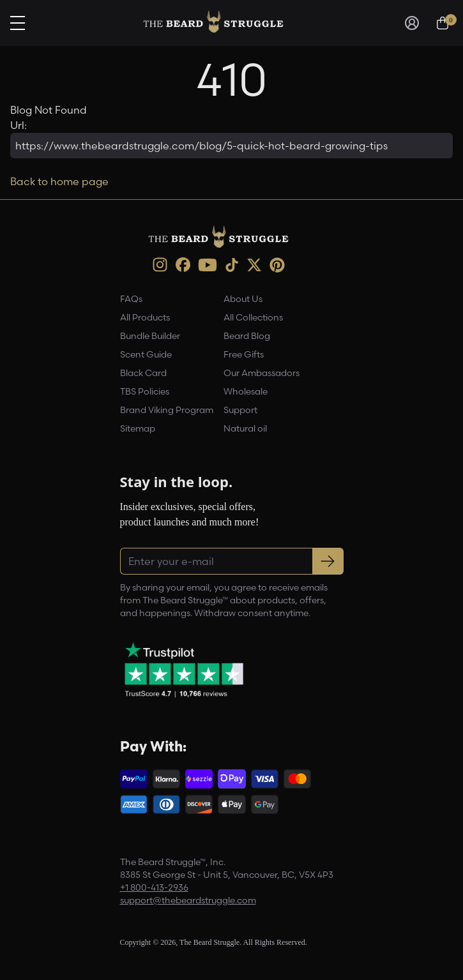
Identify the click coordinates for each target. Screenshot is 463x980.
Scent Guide (146, 354)
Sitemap (138, 428)
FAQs (131, 299)
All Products (145, 317)
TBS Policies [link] (145, 391)
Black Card (143, 373)
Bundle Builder (150, 336)
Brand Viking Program (167, 410)
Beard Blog (247, 336)
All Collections (253, 317)
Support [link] (240, 410)
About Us (243, 299)
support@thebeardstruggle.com (188, 900)
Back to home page (59, 181)
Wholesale (246, 391)
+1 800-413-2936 (154, 887)
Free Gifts (244, 354)
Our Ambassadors (262, 373)
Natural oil (245, 428)
